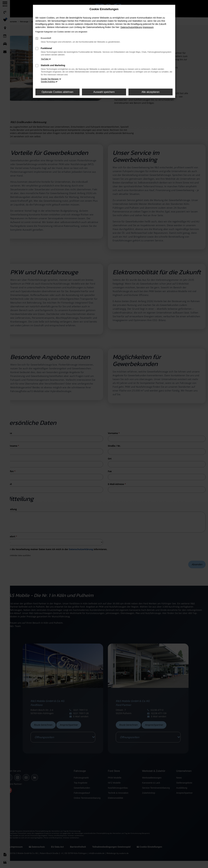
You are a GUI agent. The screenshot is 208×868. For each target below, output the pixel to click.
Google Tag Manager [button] (51, 79)
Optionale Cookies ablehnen (57, 92)
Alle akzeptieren (151, 92)
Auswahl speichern (104, 92)
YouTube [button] (46, 59)
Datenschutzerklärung (131, 27)
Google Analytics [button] (49, 82)
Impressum (148, 27)
